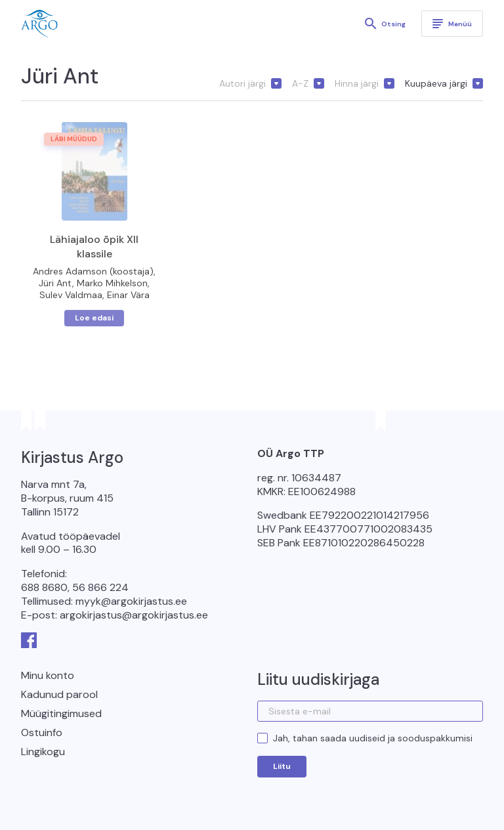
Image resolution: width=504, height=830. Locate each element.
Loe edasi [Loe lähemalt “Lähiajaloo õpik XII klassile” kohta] (94, 318)
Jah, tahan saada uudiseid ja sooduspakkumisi (373, 738)
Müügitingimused (61, 713)
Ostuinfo (42, 732)
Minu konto (48, 675)
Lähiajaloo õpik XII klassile (94, 247)
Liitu (282, 766)
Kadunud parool (59, 694)
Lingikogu (43, 752)
